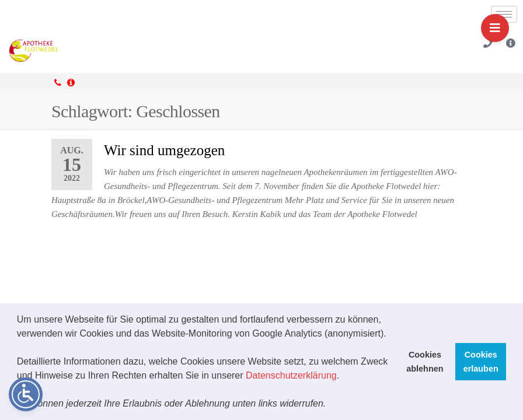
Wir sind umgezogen (164, 150)
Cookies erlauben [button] (481, 362)
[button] (330, 405)
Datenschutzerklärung (291, 375)
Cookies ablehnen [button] (425, 362)
